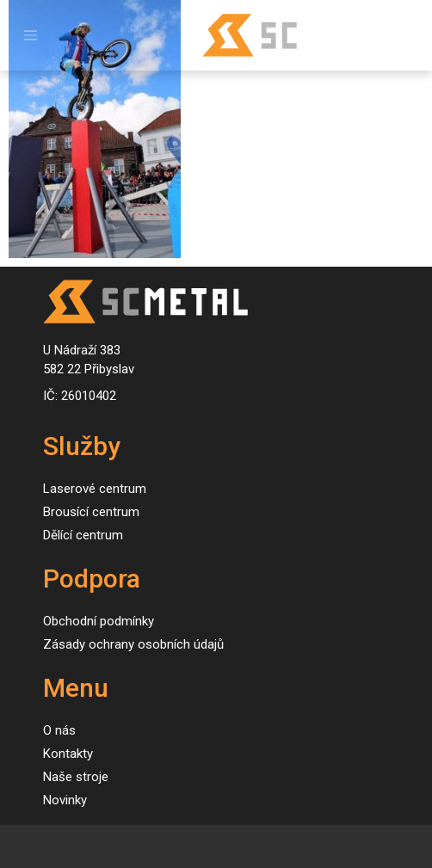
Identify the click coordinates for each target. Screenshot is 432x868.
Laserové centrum (95, 489)
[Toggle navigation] (31, 36)
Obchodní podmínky (99, 621)
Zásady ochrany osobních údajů (133, 644)
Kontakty (68, 754)
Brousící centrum (91, 512)
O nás (59, 730)
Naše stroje (76, 777)
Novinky (65, 800)
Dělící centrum (83, 535)
